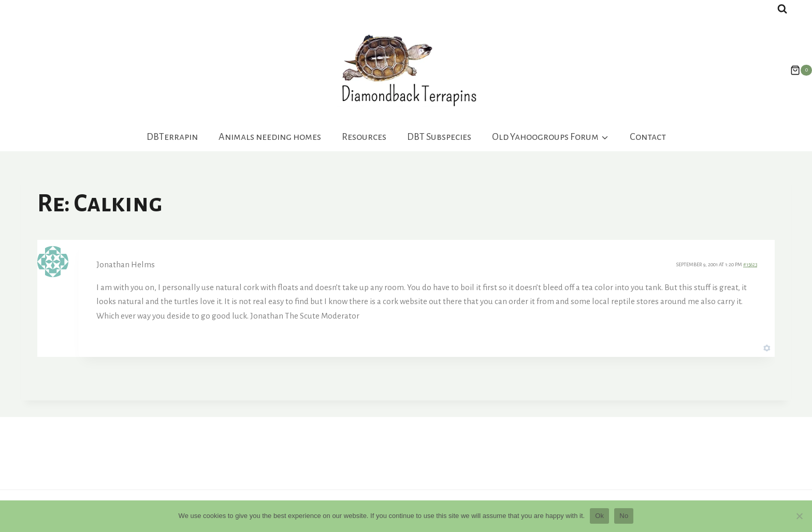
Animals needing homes (270, 137)
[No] (799, 516)
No (624, 516)
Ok (599, 516)
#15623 (750, 264)
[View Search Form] (782, 9)
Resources (364, 137)
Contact (648, 137)
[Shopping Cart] (796, 70)
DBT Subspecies (439, 137)
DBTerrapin (172, 137)
